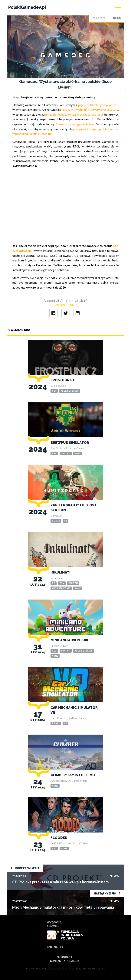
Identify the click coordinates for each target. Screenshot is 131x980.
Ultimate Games (75, 448)
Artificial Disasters (61, 843)
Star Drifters (58, 448)
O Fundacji (65, 957)
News (117, 18)
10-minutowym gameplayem (75, 124)
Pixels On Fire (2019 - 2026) (90, 969)
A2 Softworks (58, 781)
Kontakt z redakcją (65, 961)
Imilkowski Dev (59, 646)
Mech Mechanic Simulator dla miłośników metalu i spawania (45, 892)
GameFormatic (59, 718)
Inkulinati (61, 572)
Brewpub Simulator (70, 443)
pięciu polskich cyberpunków (97, 105)
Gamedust (56, 516)
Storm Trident (81, 843)
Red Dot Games (77, 718)
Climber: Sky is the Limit (73, 775)
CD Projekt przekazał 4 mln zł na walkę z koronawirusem (43, 866)
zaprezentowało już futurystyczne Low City (90, 110)
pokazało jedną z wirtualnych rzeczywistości (74, 114)
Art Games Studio (77, 781)
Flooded (59, 838)
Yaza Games (57, 578)
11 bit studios (58, 386)
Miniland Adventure (70, 640)
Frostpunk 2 (63, 380)
